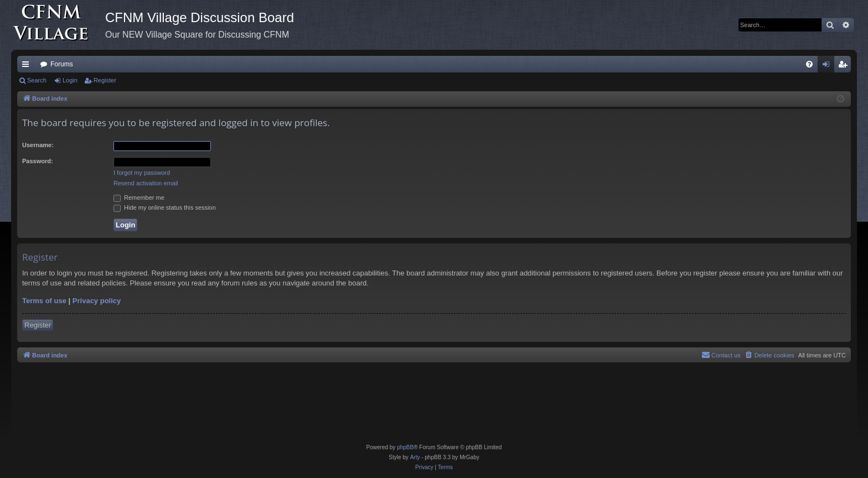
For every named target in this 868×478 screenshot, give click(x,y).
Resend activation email (146, 183)
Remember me (139, 198)
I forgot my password (142, 173)
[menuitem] (809, 64)
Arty (415, 457)
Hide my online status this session (165, 207)
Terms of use (44, 301)
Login (70, 80)
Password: (38, 161)
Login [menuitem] (828, 66)
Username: (38, 145)
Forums (62, 64)
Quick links (28, 66)
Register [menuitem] (845, 66)
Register (105, 80)
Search (37, 80)
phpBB (405, 447)
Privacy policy (97, 301)
